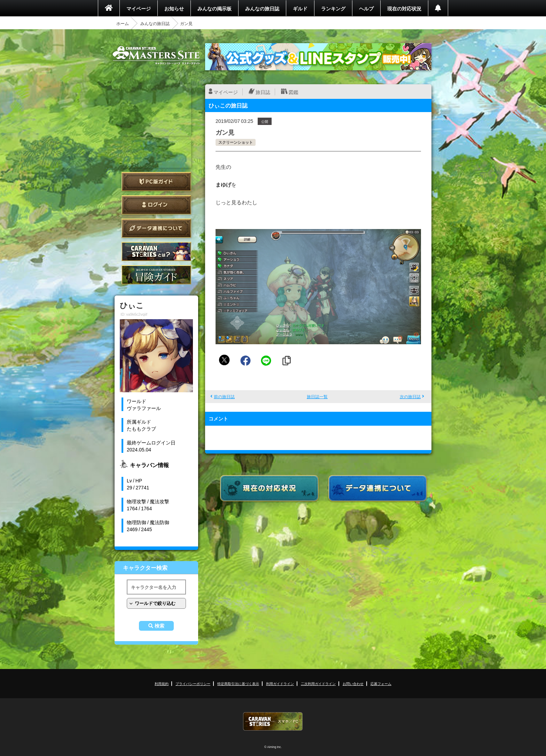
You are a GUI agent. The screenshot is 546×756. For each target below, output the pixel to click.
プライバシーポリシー (193, 683)
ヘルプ (366, 8)
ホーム (123, 23)
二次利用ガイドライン (318, 683)
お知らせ (174, 8)
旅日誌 (263, 92)
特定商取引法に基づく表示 (238, 683)
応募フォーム (381, 683)
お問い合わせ (353, 683)
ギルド (300, 8)
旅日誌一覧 (317, 396)
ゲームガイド (156, 275)
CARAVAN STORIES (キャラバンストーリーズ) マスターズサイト (156, 55)
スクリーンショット (236, 142)
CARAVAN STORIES (273, 721)
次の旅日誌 (410, 396)
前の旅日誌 (224, 396)
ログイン (156, 205)
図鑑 (294, 92)
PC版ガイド (156, 182)
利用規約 (162, 683)
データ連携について (156, 228)
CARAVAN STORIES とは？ (156, 251)
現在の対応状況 (404, 8)
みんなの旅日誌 (262, 8)
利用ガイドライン (280, 683)
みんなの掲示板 (214, 8)
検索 (159, 626)
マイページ (139, 8)
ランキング (333, 8)
